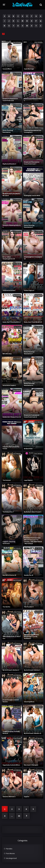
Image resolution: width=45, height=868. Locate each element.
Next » (26, 816)
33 (19, 816)
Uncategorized (11, 858)
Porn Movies (10, 853)
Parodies (9, 849)
